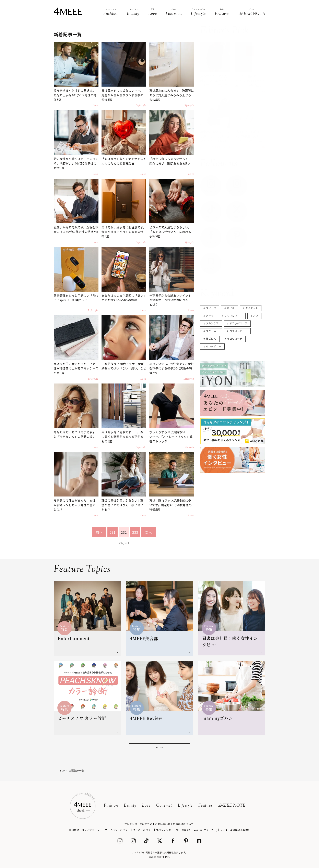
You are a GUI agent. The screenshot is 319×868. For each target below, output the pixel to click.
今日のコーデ (235, 338)
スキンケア (212, 323)
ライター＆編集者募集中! (234, 830)
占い (256, 316)
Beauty (130, 806)
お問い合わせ (163, 824)
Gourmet (164, 806)
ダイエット (252, 308)
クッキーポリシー (143, 830)
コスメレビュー (238, 331)
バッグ (210, 316)
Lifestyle (185, 806)
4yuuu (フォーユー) (206, 830)
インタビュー (214, 346)
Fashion (111, 806)
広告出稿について (183, 824)
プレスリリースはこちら (138, 824)
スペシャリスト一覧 (167, 830)
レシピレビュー (233, 316)
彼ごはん (211, 338)
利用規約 (74, 830)
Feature (205, 806)
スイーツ (211, 308)
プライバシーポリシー (117, 830)
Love (146, 806)
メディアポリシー (92, 830)
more (159, 748)
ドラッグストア (238, 323)
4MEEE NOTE (232, 806)
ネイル (231, 308)
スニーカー (212, 331)
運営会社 (187, 830)
